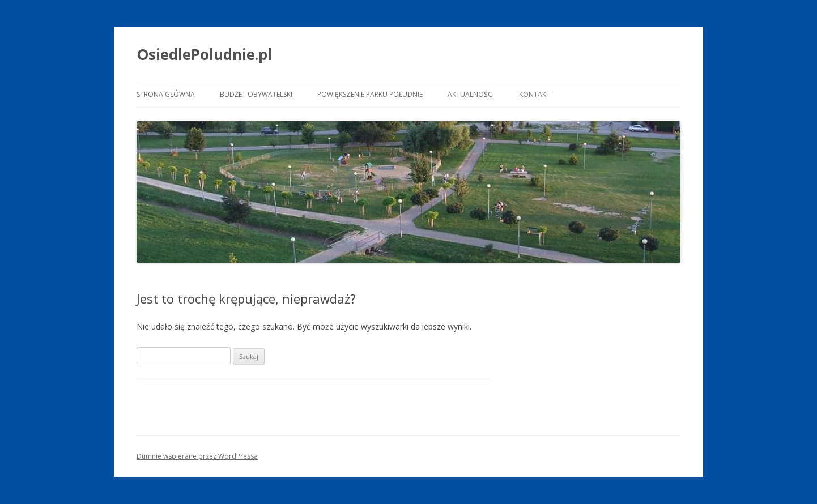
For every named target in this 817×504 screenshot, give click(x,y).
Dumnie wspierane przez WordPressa (197, 456)
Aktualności (471, 94)
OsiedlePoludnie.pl (204, 54)
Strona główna (166, 94)
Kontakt (535, 94)
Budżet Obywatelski (256, 94)
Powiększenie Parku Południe (370, 94)
